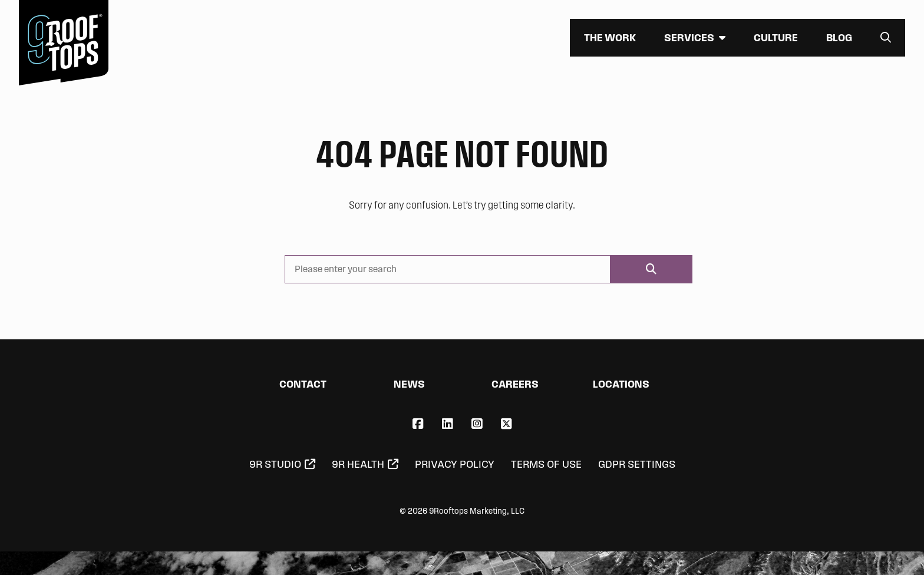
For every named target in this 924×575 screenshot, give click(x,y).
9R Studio (275, 464)
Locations (621, 384)
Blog (839, 37)
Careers (515, 384)
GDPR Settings (637, 464)
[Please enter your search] (448, 269)
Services (689, 37)
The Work (610, 37)
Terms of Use (546, 464)
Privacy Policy (455, 464)
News (409, 384)
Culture (776, 37)
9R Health (358, 464)
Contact (303, 384)
